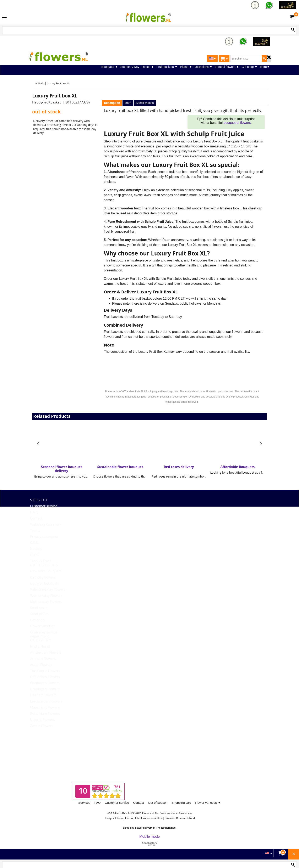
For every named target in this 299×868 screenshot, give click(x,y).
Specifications (145, 103)
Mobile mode (149, 836)
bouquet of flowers (237, 123)
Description (112, 103)
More (128, 103)
